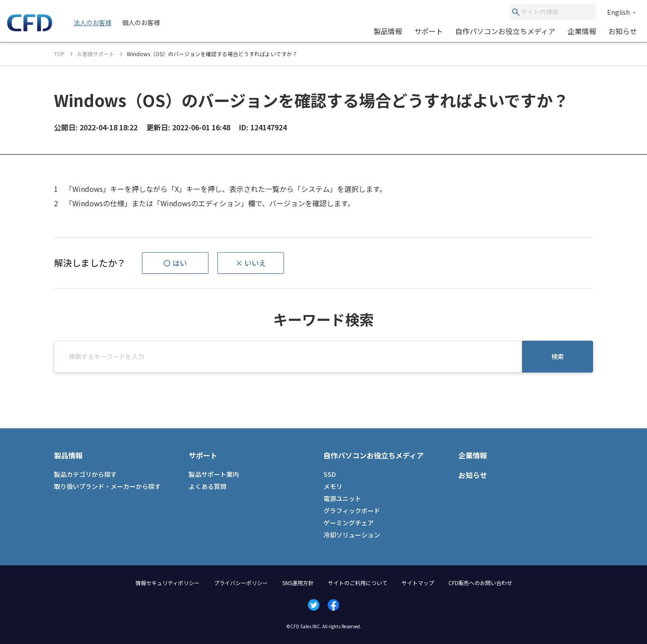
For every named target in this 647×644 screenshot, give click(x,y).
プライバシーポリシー (241, 583)
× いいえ (251, 263)
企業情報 (582, 31)
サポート (429, 31)
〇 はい (175, 263)
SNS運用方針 (298, 583)
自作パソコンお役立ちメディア (505, 31)
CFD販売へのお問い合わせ (480, 583)
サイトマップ (418, 583)
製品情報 (388, 31)
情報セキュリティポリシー (167, 583)
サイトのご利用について (358, 583)
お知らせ (623, 31)
